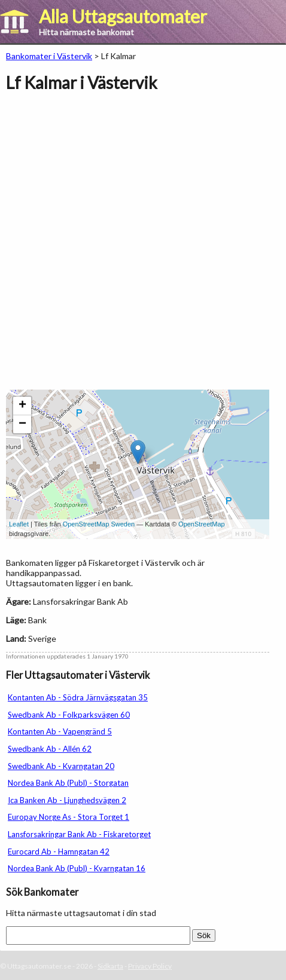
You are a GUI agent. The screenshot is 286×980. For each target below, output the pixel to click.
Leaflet (19, 524)
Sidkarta (110, 966)
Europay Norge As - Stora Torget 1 (69, 817)
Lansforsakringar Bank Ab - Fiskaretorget (79, 834)
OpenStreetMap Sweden (99, 524)
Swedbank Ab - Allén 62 (50, 749)
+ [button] (22, 406)
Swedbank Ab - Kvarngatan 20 (61, 766)
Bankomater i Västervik (49, 56)
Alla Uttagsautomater (123, 16)
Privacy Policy (150, 966)
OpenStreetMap (202, 524)
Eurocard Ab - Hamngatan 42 (59, 852)
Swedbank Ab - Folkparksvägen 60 (69, 715)
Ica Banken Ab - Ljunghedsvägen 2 (67, 800)
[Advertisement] (143, 247)
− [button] (22, 424)
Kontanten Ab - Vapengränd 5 (60, 731)
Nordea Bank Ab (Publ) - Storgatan (68, 783)
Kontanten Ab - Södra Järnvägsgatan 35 (78, 697)
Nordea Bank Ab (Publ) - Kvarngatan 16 (77, 868)
